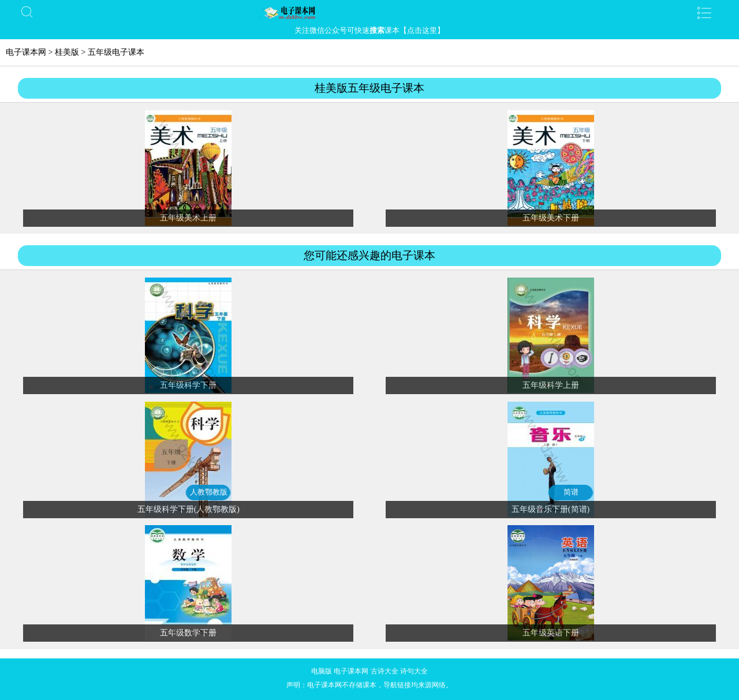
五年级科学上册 (551, 385)
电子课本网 (26, 52)
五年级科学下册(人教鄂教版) (189, 509)
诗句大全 (414, 671)
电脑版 (322, 671)
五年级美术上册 (188, 218)
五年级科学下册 (188, 385)
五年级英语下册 (551, 633)
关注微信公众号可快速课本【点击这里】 (369, 30)
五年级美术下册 (551, 218)
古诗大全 (385, 671)
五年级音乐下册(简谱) (550, 509)
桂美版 (67, 52)
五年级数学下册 (188, 633)
